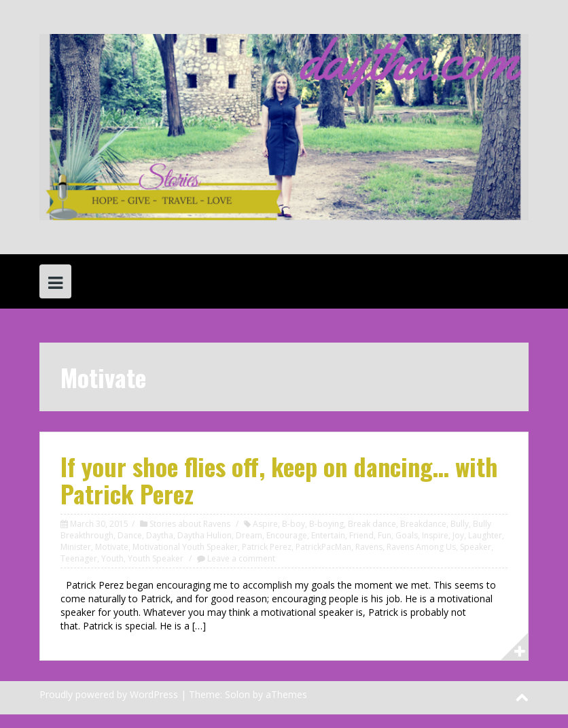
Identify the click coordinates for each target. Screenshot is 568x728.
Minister (76, 547)
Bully (460, 524)
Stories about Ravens (190, 524)
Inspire (435, 535)
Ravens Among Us (421, 547)
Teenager (79, 558)
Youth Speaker (156, 558)
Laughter (485, 535)
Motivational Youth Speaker (185, 547)
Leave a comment (241, 558)
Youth (112, 558)
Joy (458, 535)
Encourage (287, 535)
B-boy (294, 524)
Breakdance (423, 524)
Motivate (112, 547)
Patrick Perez (267, 547)
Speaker (476, 547)
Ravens (369, 547)
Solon (237, 694)
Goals (407, 535)
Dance (130, 535)
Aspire (265, 524)
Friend (361, 535)
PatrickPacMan (323, 547)
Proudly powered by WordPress (109, 694)
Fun (385, 535)
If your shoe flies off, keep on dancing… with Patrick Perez (279, 480)
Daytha (160, 535)
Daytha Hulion (205, 535)
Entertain (328, 535)
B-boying (326, 524)
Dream (249, 535)
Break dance (372, 524)
